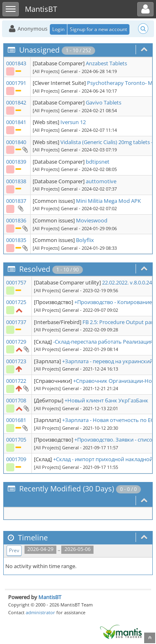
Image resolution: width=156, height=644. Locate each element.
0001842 (16, 102)
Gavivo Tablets (104, 102)
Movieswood (92, 220)
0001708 (16, 400)
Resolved (35, 269)
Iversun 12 (73, 122)
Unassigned (39, 50)
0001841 (16, 122)
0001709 (16, 459)
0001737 (16, 322)
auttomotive (101, 181)
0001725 (16, 302)
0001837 (16, 201)
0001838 (16, 181)
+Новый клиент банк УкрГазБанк (106, 400)
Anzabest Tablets (106, 63)
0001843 (16, 63)
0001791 (16, 83)
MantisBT (50, 597)
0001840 (16, 142)
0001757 (16, 282)
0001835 (16, 240)
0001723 (16, 361)
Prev (14, 550)
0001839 (16, 162)
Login (58, 29)
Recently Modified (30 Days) (67, 489)
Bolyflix (85, 240)
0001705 (16, 440)
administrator (40, 612)
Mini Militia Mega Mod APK (108, 201)
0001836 (16, 220)
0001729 (16, 342)
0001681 (16, 420)
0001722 (16, 381)
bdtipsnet (98, 162)
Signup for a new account (98, 29)
